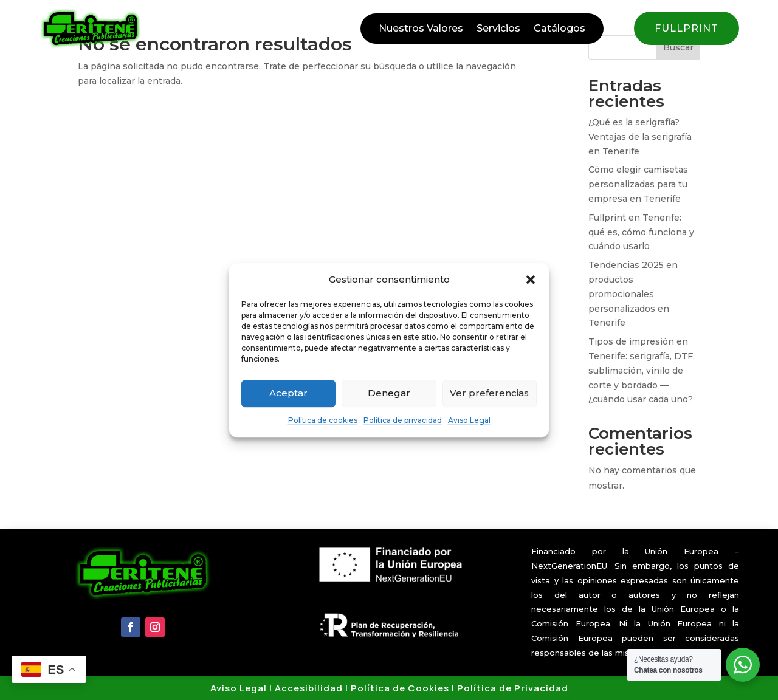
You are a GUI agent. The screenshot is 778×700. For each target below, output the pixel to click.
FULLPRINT (687, 28)
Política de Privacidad (513, 688)
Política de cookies (323, 420)
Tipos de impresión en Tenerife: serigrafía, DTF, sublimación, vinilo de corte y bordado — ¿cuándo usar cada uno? (642, 370)
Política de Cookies (400, 688)
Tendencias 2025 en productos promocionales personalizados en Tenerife (633, 294)
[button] (531, 280)
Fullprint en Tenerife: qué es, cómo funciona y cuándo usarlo (641, 232)
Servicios (498, 29)
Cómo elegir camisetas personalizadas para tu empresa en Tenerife (638, 184)
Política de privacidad (403, 420)
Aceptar (288, 393)
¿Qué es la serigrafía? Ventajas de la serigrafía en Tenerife (640, 137)
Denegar (389, 393)
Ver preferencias (489, 393)
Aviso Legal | (243, 688)
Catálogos (559, 29)
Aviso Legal (469, 420)
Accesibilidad (309, 688)
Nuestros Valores (421, 29)
